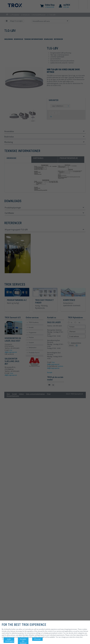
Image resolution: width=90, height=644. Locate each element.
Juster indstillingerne (10, 640)
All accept (37, 639)
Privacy (4, 639)
